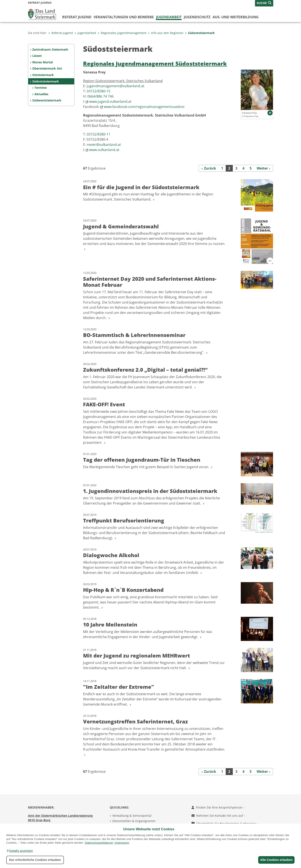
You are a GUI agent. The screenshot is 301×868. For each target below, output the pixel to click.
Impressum (122, 843)
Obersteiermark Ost (47, 68)
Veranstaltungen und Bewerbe (124, 17)
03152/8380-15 (99, 91)
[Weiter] (264, 168)
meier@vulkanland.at (104, 145)
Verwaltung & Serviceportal (132, 816)
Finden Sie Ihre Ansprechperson (218, 807)
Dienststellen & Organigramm (134, 821)
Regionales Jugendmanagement (122, 33)
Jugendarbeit (169, 17)
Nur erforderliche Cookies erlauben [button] (35, 860)
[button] (20, 851)
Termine (41, 88)
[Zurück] (209, 168)
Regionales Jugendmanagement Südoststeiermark (155, 64)
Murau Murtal (42, 62)
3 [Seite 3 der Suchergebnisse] (236, 168)
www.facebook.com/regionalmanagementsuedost (144, 107)
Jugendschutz (197, 17)
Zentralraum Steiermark (50, 49)
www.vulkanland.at (104, 150)
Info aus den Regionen (166, 33)
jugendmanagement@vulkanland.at (116, 86)
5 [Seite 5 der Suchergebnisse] (251, 168)
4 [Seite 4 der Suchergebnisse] (243, 168)
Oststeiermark (43, 75)
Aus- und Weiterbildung (236, 17)
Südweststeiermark (47, 100)
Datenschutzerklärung (99, 843)
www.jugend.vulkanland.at (110, 101)
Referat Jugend (77, 17)
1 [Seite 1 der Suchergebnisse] (222, 168)
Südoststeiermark (200, 33)
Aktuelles (41, 94)
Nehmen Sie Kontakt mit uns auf (218, 816)
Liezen (37, 56)
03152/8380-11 (99, 134)
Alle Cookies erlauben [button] (276, 860)
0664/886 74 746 (100, 96)
